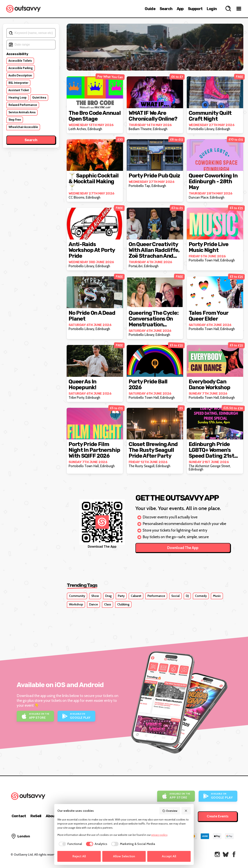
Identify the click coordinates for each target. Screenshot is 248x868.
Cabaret (136, 596)
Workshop (76, 604)
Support (195, 9)
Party (121, 596)
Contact (19, 816)
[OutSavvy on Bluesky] (226, 854)
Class (108, 604)
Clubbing (123, 604)
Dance (93, 604)
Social (175, 596)
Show (95, 596)
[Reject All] (186, 811)
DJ (187, 596)
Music (217, 596)
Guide (150, 9)
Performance (156, 596)
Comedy (201, 596)
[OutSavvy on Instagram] (217, 854)
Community (77, 596)
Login (212, 9)
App (180, 9)
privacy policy (159, 835)
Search (166, 9)
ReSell (36, 816)
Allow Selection (124, 856)
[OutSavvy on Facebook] (234, 854)
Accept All (169, 856)
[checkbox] (70, 844)
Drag (108, 596)
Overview (170, 811)
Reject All (79, 856)
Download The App (183, 548)
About (51, 816)
